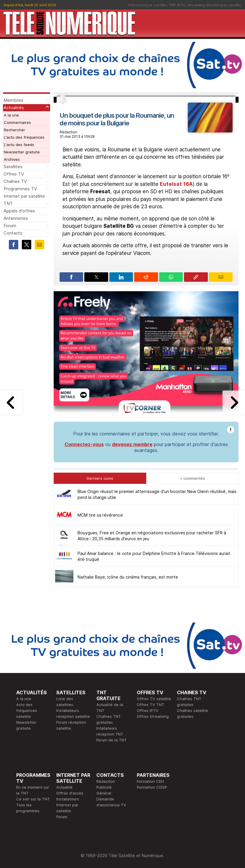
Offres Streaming (153, 716)
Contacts (13, 233)
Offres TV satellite (154, 699)
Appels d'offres (19, 211)
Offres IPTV (148, 710)
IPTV (181, 5)
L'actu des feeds (19, 145)
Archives (12, 159)
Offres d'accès (70, 793)
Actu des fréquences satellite (27, 710)
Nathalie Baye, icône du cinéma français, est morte (128, 577)
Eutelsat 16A (176, 184)
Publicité (104, 787)
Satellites (13, 167)
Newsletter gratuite (22, 152)
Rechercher (14, 130)
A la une (11, 115)
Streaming (196, 5)
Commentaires (17, 122)
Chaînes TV (15, 181)
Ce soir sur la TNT (33, 799)
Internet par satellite (224, 5)
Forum (10, 226)
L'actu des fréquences (24, 137)
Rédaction (106, 781)
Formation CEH (150, 781)
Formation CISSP (152, 787)
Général (104, 793)
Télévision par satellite (148, 5)
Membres (13, 100)
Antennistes (16, 218)
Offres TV (14, 174)
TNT (172, 5)
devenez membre (132, 444)
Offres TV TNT (151, 705)
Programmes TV (20, 189)
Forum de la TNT (112, 740)
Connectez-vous (84, 444)
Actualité (64, 787)
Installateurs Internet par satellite (68, 805)
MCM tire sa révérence (100, 515)
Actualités (14, 108)
